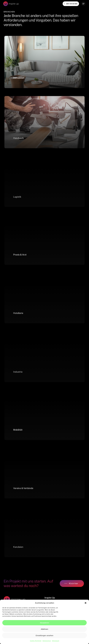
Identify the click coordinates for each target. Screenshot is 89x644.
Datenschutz (47, 641)
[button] (86, 603)
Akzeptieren (44, 623)
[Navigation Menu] (83, 4)
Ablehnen (44, 629)
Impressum (56, 641)
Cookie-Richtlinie (36, 641)
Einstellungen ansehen (44, 635)
